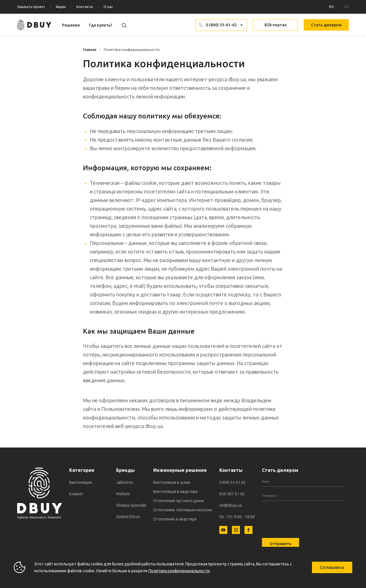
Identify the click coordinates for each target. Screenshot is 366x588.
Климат (76, 494)
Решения (71, 25)
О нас (108, 7)
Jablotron (125, 482)
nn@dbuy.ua (230, 505)
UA (347, 7)
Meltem (123, 494)
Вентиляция (81, 482)
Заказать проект (31, 7)
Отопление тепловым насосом (183, 510)
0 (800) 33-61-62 (221, 25)
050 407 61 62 (232, 494)
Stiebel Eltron (128, 517)
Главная (90, 50)
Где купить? (101, 25)
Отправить (281, 544)
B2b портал (276, 25)
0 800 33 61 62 (232, 482)
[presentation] (305, 516)
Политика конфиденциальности (179, 571)
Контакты (85, 7)
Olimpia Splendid (131, 505)
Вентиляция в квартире (176, 492)
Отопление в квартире (175, 519)
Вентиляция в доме (172, 482)
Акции (61, 7)
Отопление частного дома (178, 501)
